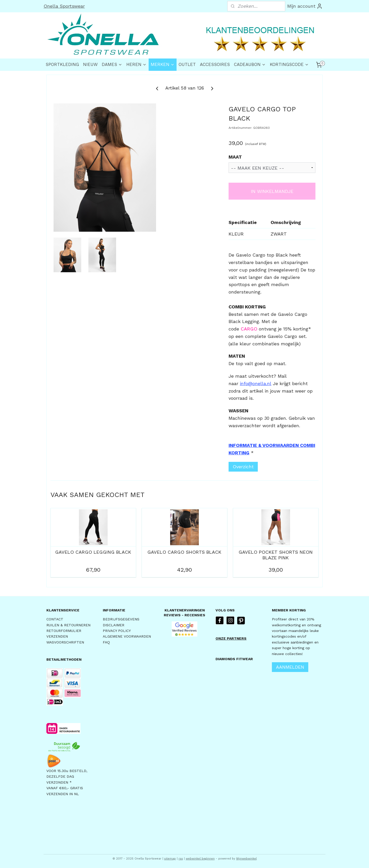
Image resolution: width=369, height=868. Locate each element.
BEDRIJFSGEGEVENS (121, 619)
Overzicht (243, 467)
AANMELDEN (290, 667)
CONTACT (55, 619)
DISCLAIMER (114, 625)
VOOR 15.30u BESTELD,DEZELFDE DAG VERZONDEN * (67, 777)
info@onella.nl (256, 383)
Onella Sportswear (64, 6)
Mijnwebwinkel (247, 859)
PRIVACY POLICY (117, 631)
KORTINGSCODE (289, 64)
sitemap (170, 859)
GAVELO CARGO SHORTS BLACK (184, 552)
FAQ (106, 642)
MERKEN (163, 64)
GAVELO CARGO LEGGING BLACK (93, 552)
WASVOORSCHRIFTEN (65, 642)
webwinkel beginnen (200, 859)
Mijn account (305, 6)
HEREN (136, 64)
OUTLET (187, 64)
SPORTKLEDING (62, 64)
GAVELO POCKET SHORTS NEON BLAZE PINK (276, 555)
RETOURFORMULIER (64, 631)
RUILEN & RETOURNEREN (68, 625)
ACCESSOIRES (215, 64)
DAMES (112, 64)
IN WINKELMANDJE (272, 191)
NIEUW (90, 64)
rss (181, 859)
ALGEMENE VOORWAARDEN (127, 636)
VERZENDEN (57, 636)
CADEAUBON (250, 64)
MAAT (235, 157)
